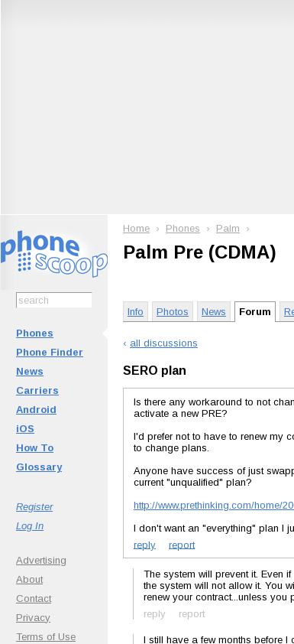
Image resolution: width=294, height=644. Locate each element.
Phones (35, 333)
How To (35, 448)
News (30, 371)
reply (145, 544)
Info (136, 312)
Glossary (39, 467)
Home (136, 228)
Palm (228, 228)
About (29, 579)
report (182, 544)
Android (36, 410)
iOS (25, 429)
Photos (173, 312)
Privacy (33, 618)
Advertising (41, 560)
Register (34, 507)
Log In (30, 526)
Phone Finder (50, 352)
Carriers (37, 390)
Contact (34, 598)
